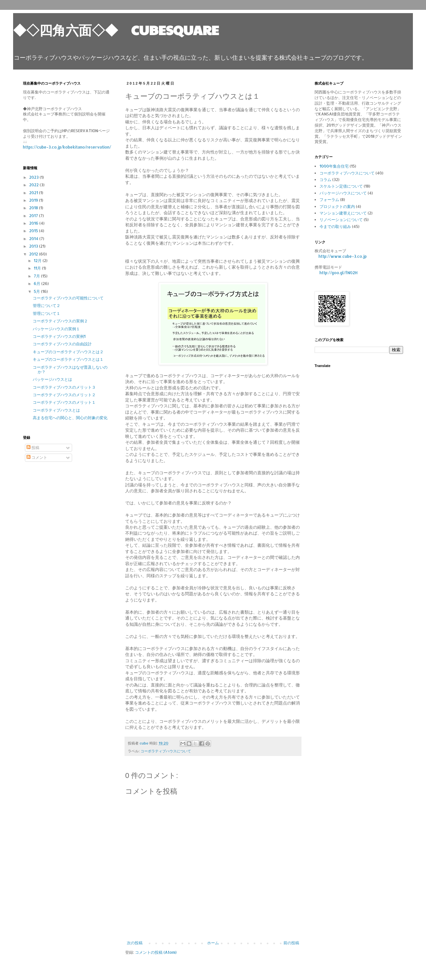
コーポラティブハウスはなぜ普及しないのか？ (70, 369)
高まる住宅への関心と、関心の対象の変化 (70, 418)
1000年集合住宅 (334, 166)
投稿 (33, 448)
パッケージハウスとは (52, 379)
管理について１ (47, 313)
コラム (325, 180)
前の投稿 (291, 943)
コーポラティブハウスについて (166, 751)
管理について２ (47, 306)
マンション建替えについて (343, 213)
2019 (34, 200)
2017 (34, 216)
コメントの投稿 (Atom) (156, 952)
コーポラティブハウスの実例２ (60, 321)
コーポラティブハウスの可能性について (68, 298)
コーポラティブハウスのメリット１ (64, 402)
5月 (37, 291)
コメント (37, 457)
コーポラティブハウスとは (56, 410)
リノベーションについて (341, 220)
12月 (38, 261)
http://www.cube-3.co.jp (343, 256)
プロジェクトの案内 (337, 206)
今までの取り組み (335, 226)
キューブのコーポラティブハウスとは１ (68, 359)
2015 (34, 231)
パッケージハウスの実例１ (56, 329)
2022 (34, 185)
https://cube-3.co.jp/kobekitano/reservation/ (67, 147)
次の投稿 (135, 943)
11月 (38, 268)
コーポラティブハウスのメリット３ (64, 387)
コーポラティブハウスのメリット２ (64, 395)
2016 (34, 223)
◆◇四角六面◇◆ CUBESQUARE (116, 30)
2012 (34, 254)
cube (145, 743)
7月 (37, 276)
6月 (38, 284)
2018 (34, 208)
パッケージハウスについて (343, 193)
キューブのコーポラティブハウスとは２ (68, 352)
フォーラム (329, 200)
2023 (34, 177)
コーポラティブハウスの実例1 (59, 336)
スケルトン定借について (341, 186)
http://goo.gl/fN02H (339, 273)
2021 (34, 193)
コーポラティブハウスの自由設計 (62, 344)
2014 (34, 239)
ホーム (213, 943)
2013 (34, 246)
